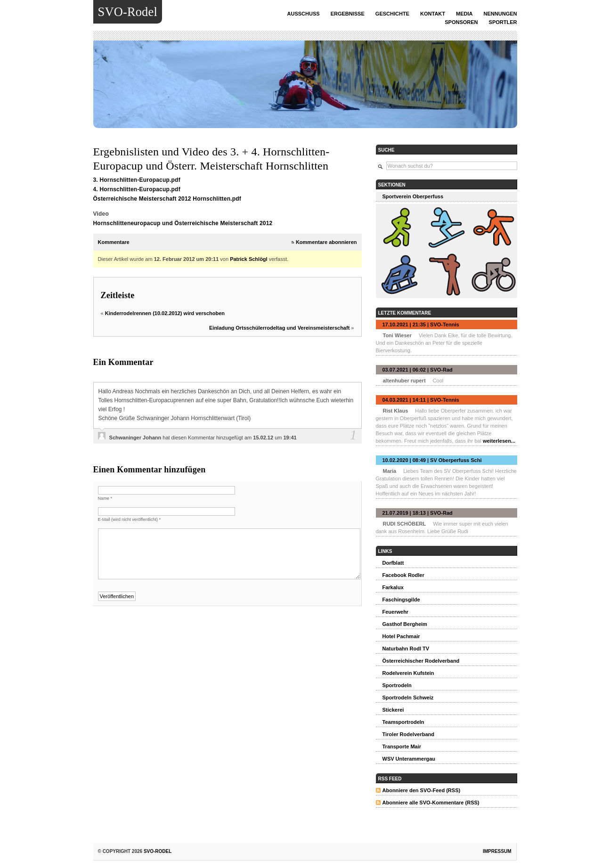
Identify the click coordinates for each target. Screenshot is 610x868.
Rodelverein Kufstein (408, 673)
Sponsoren (461, 22)
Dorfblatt (393, 563)
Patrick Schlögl (248, 259)
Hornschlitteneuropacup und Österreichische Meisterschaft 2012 (183, 223)
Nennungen (500, 14)
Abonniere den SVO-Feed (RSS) (422, 790)
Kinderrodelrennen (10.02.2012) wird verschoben (165, 313)
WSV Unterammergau (409, 759)
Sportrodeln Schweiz (408, 698)
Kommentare (114, 242)
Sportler (503, 22)
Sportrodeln (397, 685)
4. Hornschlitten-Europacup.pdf (137, 189)
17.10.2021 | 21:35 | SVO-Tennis (421, 324)
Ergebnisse (348, 14)
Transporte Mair (402, 746)
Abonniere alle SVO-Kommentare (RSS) (431, 803)
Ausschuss (304, 14)
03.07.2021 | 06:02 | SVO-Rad (418, 370)
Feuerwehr (396, 612)
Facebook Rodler (403, 575)
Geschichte (392, 14)
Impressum (497, 851)
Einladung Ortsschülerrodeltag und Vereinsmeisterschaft (279, 328)
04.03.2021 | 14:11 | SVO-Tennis (421, 400)
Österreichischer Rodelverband (421, 661)
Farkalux (393, 587)
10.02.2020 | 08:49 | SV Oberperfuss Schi (432, 460)
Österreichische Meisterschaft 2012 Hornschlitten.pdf (167, 199)
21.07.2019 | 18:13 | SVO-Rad (418, 513)
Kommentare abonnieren (326, 242)
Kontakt (433, 14)
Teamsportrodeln (403, 722)
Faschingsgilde (401, 600)
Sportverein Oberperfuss (413, 196)
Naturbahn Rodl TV (406, 649)
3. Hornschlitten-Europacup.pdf (137, 180)
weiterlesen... (499, 441)
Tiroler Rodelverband (408, 734)
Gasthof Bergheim (405, 624)
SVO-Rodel (128, 12)
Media (464, 14)
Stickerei (393, 710)
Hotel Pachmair (401, 636)
